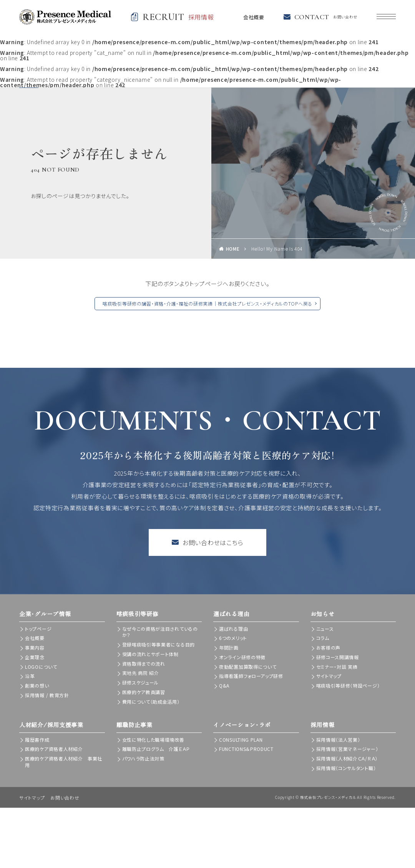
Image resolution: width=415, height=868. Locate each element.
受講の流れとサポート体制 (150, 654)
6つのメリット (233, 638)
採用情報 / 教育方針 (47, 695)
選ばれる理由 (233, 629)
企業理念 (35, 657)
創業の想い (37, 685)
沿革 (30, 676)
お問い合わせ (65, 798)
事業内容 (35, 647)
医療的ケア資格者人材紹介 (54, 749)
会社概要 (253, 17)
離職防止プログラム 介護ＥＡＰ (156, 749)
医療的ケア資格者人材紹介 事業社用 (64, 762)
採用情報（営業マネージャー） (347, 749)
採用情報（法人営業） (338, 740)
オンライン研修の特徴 (242, 657)
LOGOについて (41, 667)
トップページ (38, 629)
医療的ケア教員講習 (144, 692)
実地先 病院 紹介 (141, 673)
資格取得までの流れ (144, 664)
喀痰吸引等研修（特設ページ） (348, 685)
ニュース (325, 629)
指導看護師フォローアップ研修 (251, 676)
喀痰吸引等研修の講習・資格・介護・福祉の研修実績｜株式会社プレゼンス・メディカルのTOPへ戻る (207, 303)
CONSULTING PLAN (241, 740)
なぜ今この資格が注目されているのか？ (160, 632)
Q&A (224, 685)
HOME (233, 249)
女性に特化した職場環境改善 (153, 740)
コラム (323, 638)
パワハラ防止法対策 (143, 758)
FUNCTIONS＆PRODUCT (246, 749)
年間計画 (229, 647)
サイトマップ (329, 676)
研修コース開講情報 (338, 657)
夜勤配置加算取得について (248, 667)
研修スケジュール (141, 682)
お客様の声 (329, 647)
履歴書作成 (37, 740)
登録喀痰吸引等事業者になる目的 (159, 644)
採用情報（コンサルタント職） (346, 768)
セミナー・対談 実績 (337, 667)
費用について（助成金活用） (151, 702)
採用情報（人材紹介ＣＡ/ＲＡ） (347, 758)
